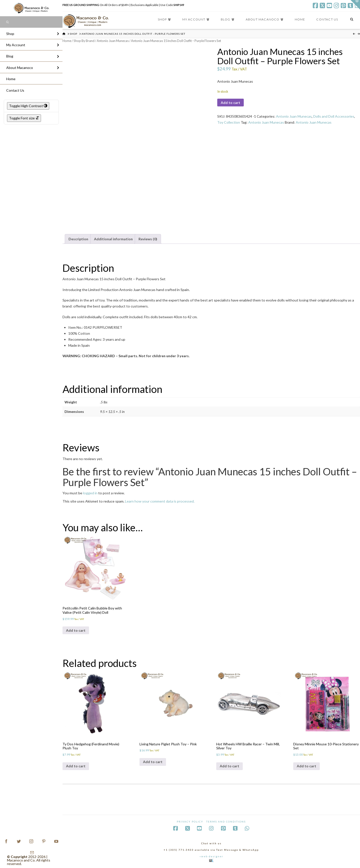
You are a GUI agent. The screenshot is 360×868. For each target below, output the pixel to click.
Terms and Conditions (226, 822)
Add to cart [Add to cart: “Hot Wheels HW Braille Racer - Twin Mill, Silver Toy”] (229, 766)
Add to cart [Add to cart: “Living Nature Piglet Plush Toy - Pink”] (153, 762)
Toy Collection (229, 122)
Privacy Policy (190, 822)
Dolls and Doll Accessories (334, 116)
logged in (90, 493)
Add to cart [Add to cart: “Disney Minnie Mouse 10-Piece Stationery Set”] (306, 766)
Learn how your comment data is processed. (160, 501)
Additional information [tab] (113, 239)
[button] (355, 5)
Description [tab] (78, 239)
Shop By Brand (84, 41)
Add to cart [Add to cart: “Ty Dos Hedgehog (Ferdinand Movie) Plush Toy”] (76, 766)
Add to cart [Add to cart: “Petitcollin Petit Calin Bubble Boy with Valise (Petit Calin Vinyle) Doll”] (76, 630)
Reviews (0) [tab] (148, 239)
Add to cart (230, 103)
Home (67, 41)
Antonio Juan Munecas (113, 41)
